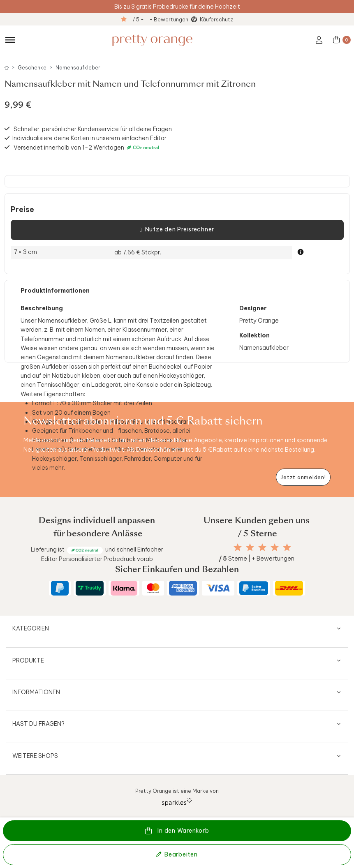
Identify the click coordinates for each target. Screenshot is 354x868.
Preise (22, 210)
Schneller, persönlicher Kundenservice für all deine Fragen (93, 129)
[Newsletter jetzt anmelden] (303, 477)
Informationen (36, 692)
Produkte (28, 660)
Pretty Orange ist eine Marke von (177, 797)
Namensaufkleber (78, 68)
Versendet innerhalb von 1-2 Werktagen (87, 147)
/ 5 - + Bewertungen (160, 19)
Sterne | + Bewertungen (257, 559)
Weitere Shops (35, 756)
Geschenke (32, 68)
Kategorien (31, 628)
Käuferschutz (216, 19)
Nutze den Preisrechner (177, 230)
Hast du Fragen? (38, 724)
